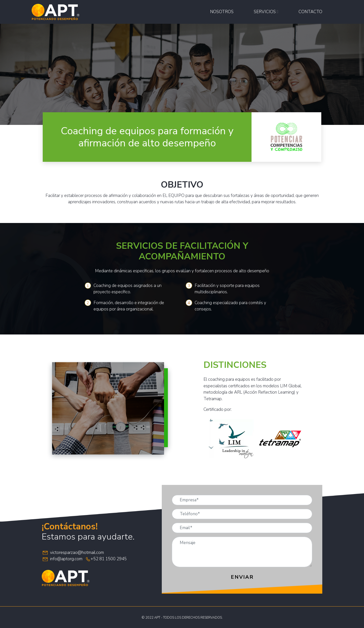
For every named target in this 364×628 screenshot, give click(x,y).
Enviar (242, 577)
